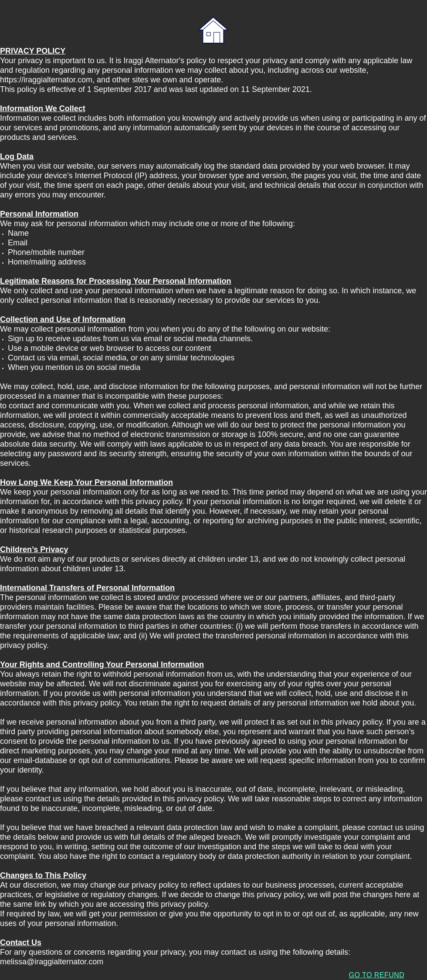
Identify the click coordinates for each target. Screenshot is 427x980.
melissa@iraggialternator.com (52, 962)
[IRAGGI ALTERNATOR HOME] (213, 31)
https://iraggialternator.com (46, 80)
